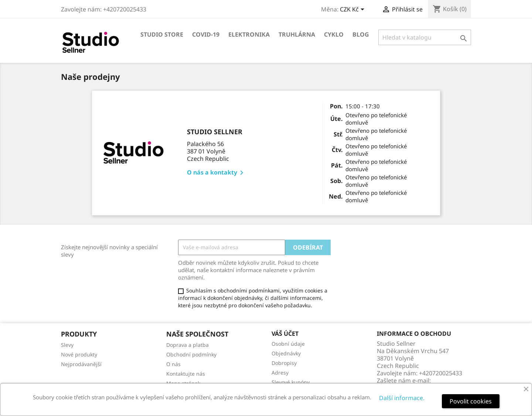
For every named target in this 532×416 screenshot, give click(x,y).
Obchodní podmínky (191, 354)
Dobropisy (284, 363)
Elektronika (249, 34)
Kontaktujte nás (186, 374)
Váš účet (285, 334)
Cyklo (334, 34)
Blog (361, 34)
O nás (173, 364)
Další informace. (402, 398)
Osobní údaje (288, 344)
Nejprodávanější (81, 364)
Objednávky (286, 353)
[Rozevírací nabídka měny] (353, 10)
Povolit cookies (471, 401)
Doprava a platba (187, 345)
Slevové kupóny (291, 382)
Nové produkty (79, 354)
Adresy (280, 373)
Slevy (67, 345)
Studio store (162, 34)
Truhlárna (297, 34)
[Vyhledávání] (425, 37)
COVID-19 (206, 34)
